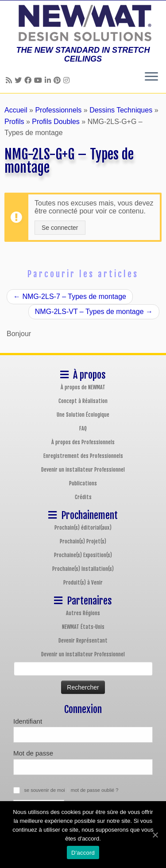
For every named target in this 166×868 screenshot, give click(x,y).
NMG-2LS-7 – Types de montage (70, 296)
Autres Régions (83, 613)
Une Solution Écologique (83, 415)
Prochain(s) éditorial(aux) (83, 528)
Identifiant (28, 721)
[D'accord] (155, 835)
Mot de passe (33, 753)
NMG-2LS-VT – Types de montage (94, 312)
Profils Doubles (56, 122)
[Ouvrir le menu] (151, 77)
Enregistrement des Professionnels (83, 456)
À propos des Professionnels (83, 442)
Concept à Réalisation (83, 401)
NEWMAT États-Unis (83, 627)
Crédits (83, 497)
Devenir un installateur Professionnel (83, 470)
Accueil (16, 110)
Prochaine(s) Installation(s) (83, 569)
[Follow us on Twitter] (19, 80)
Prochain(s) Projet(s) (83, 541)
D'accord (83, 853)
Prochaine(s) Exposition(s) (83, 555)
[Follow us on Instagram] (68, 80)
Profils (14, 122)
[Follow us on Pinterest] (58, 80)
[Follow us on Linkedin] (49, 80)
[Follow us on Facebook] (29, 80)
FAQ (83, 428)
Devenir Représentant (83, 641)
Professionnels (58, 110)
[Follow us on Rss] (10, 80)
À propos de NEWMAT (83, 387)
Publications (83, 483)
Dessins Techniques (121, 110)
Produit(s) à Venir (83, 583)
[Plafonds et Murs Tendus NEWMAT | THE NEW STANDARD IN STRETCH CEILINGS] (83, 23)
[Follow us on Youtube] (39, 80)
